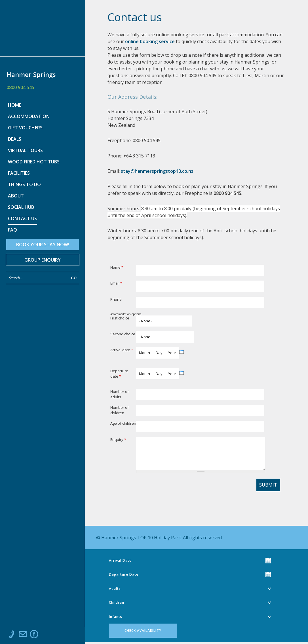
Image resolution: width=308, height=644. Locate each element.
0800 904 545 (20, 87)
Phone (116, 299)
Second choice (123, 334)
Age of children (123, 423)
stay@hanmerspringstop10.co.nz (157, 171)
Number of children (120, 410)
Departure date (119, 374)
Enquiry (118, 439)
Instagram (45, 635)
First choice (120, 318)
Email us (23, 635)
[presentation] (182, 352)
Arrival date (122, 350)
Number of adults (120, 394)
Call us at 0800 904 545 (11, 635)
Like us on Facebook (34, 635)
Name (117, 267)
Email (116, 283)
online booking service (150, 41)
